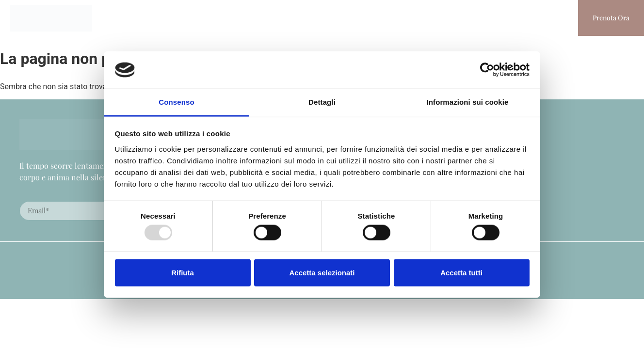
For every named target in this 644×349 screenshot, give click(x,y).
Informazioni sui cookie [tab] (468, 102)
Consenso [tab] (176, 102)
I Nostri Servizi (334, 18)
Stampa (451, 18)
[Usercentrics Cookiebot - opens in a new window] (487, 70)
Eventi (277, 18)
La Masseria (225, 18)
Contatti (498, 18)
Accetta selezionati (322, 272)
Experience (399, 18)
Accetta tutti (461, 272)
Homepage (167, 18)
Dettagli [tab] (322, 102)
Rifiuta (183, 272)
